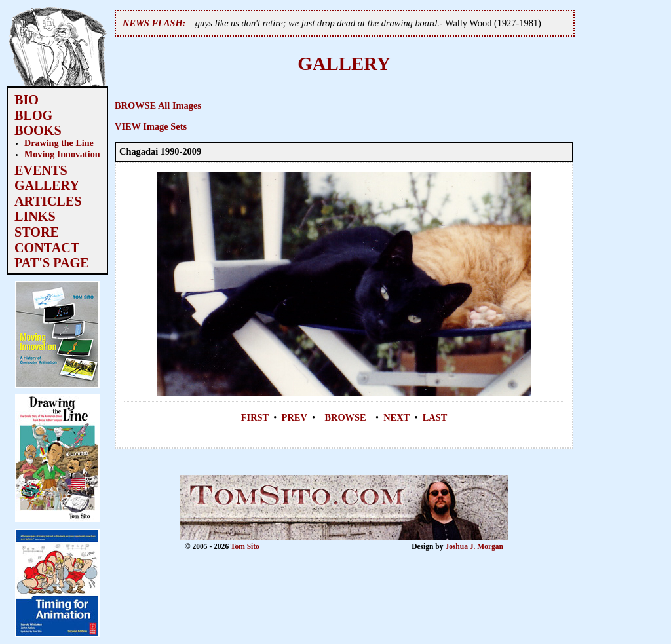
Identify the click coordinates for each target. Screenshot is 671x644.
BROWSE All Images (158, 105)
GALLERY (47, 185)
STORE (37, 232)
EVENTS (41, 170)
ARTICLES (48, 201)
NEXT (396, 417)
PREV (295, 417)
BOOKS (38, 130)
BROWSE (345, 417)
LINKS (35, 216)
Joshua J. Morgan (474, 546)
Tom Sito (245, 546)
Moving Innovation (62, 154)
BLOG (33, 115)
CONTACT (47, 248)
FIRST (255, 417)
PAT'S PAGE (52, 263)
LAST (435, 417)
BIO (27, 100)
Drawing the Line (59, 143)
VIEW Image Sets (151, 126)
